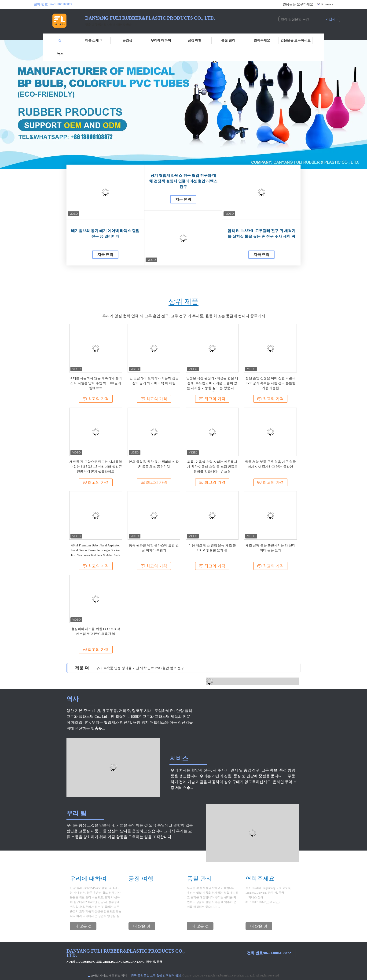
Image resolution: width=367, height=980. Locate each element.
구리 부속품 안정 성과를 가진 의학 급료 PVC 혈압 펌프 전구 (140, 668)
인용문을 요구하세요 (298, 4)
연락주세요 (262, 40)
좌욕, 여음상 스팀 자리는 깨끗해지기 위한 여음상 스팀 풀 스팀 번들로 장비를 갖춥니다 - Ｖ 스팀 (212, 467)
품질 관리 (228, 40)
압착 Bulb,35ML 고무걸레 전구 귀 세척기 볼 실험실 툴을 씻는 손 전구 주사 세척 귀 (261, 234)
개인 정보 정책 (118, 976)
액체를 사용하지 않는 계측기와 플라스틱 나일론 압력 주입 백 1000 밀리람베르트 (96, 383)
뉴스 (60, 54)
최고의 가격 (96, 399)
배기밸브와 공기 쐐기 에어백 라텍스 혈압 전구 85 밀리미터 (105, 234)
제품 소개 (94, 40)
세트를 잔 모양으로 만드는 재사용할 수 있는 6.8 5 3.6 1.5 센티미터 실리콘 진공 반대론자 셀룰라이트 (96, 467)
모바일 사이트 (98, 976)
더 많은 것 (83, 926)
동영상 (127, 40)
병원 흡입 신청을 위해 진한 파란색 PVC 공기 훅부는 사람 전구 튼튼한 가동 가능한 (271, 383)
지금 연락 (105, 255)
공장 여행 (195, 40)
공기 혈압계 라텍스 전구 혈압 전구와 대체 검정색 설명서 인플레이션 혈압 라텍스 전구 (183, 181)
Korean (327, 4)
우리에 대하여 (161, 40)
